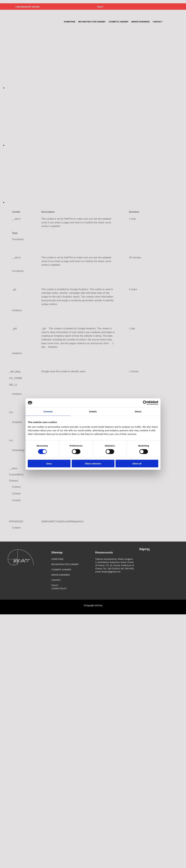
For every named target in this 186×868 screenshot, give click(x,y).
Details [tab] (93, 411)
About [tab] (138, 411)
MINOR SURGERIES (141, 22)
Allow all (137, 464)
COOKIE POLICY (59, 588)
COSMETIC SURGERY (118, 22)
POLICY (55, 585)
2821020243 (22, 7)
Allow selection (93, 464)
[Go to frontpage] (16, 24)
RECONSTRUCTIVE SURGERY (92, 22)
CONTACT (158, 22)
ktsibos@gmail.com (111, 572)
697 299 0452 (34, 7)
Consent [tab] (48, 411)
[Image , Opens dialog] (96, 88)
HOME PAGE (70, 22)
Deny (49, 464)
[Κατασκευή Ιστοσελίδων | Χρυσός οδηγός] (5, 611)
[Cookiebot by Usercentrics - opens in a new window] (145, 403)
